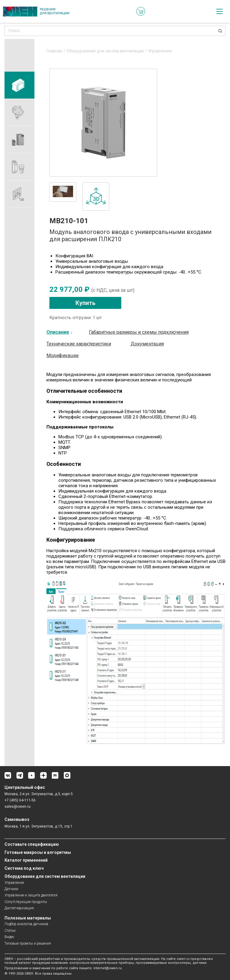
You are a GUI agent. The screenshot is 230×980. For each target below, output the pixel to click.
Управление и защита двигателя (31, 895)
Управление (160, 51)
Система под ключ (24, 868)
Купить (86, 303)
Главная (54, 51)
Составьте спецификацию (32, 844)
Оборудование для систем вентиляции (105, 51)
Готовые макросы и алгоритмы (38, 852)
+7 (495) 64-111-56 (20, 800)
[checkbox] (220, 11)
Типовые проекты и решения (28, 943)
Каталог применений (26, 860)
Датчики (11, 889)
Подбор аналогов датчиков (26, 924)
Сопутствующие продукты (26, 902)
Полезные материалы (28, 918)
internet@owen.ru (108, 968)
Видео (9, 937)
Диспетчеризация (19, 908)
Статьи (10, 931)
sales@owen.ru (18, 807)
